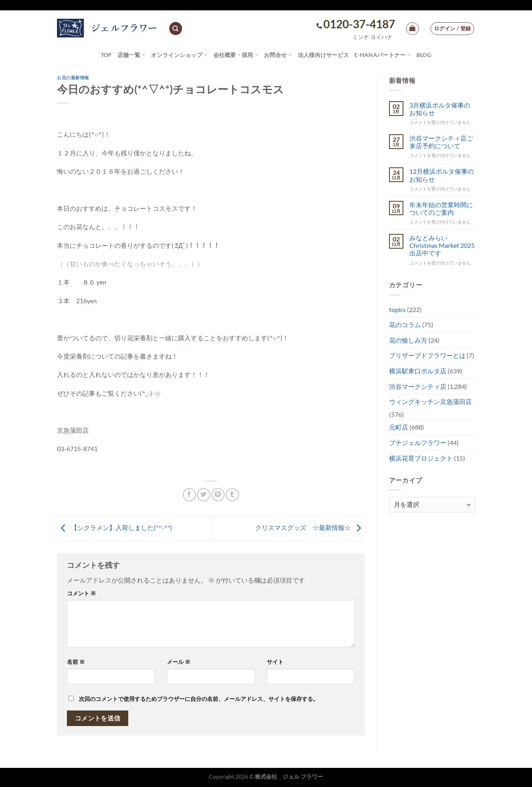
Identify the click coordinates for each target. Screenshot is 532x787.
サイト (275, 662)
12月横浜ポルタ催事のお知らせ (442, 175)
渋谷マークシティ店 (418, 386)
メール (179, 662)
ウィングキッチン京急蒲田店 (430, 401)
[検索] (176, 28)
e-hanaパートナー (383, 55)
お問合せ (278, 55)
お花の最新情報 (73, 78)
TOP (106, 55)
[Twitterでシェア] (204, 495)
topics (397, 309)
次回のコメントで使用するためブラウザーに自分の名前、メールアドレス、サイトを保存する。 (199, 699)
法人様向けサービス (324, 55)
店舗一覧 (132, 55)
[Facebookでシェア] (189, 495)
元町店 (399, 427)
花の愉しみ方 (408, 340)
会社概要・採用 (236, 55)
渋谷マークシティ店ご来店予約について (441, 142)
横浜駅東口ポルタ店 (418, 371)
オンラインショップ (179, 55)
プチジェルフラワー (418, 443)
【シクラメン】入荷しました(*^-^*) (114, 527)
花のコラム (405, 325)
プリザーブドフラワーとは (427, 355)
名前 (76, 662)
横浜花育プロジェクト (421, 458)
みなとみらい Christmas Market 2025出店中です (442, 245)
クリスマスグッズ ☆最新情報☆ (310, 527)
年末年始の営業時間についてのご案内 (441, 208)
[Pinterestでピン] (218, 495)
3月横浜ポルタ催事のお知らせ (440, 109)
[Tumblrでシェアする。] (232, 495)
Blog (424, 55)
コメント (81, 593)
